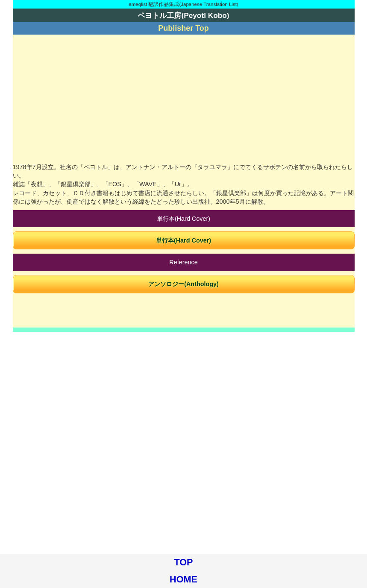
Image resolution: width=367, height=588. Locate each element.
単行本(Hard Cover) (183, 240)
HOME (183, 579)
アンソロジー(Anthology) (183, 284)
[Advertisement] (184, 99)
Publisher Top (183, 28)
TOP (184, 562)
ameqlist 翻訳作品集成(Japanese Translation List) (183, 4)
